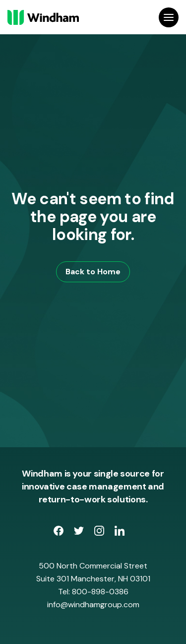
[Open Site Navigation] (169, 17)
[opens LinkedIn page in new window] (120, 533)
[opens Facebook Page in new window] (60, 533)
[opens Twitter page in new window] (80, 533)
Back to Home (93, 272)
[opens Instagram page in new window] (100, 533)
